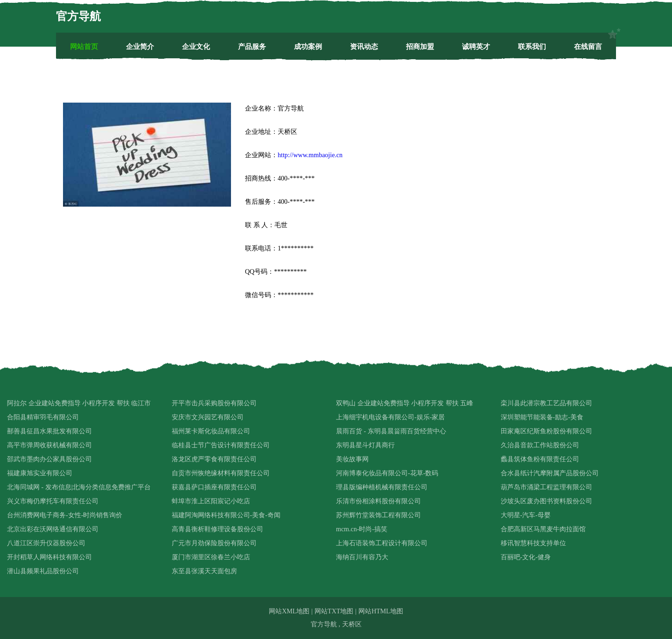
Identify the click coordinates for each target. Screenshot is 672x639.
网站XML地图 (289, 611)
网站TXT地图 (334, 611)
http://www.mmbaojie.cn (310, 155)
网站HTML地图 (381, 611)
